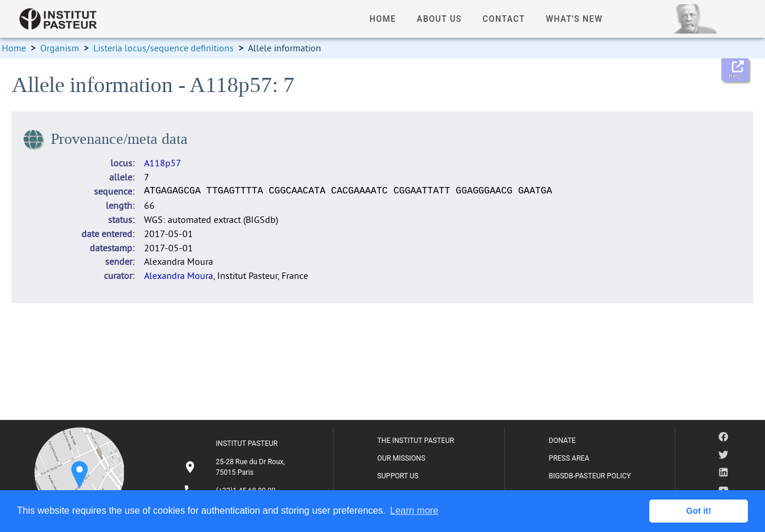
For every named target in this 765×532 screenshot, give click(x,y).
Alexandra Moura (179, 275)
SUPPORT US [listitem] (398, 476)
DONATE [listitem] (563, 441)
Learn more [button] (414, 510)
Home (14, 48)
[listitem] (236, 467)
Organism (60, 48)
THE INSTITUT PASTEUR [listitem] (416, 441)
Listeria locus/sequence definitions (164, 48)
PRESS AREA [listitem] (569, 458)
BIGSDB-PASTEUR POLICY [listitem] (590, 476)
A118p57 (163, 163)
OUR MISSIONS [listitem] (401, 458)
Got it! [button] (699, 511)
